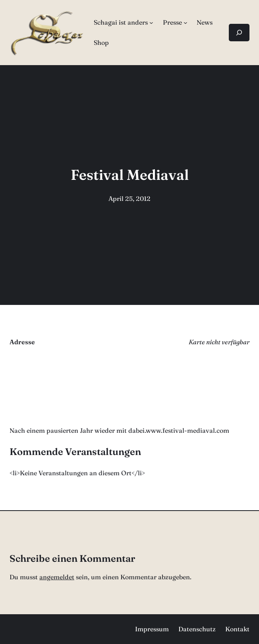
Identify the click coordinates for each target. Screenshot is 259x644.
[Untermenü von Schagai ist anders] (151, 23)
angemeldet (57, 577)
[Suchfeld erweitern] (239, 33)
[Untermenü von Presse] (186, 23)
